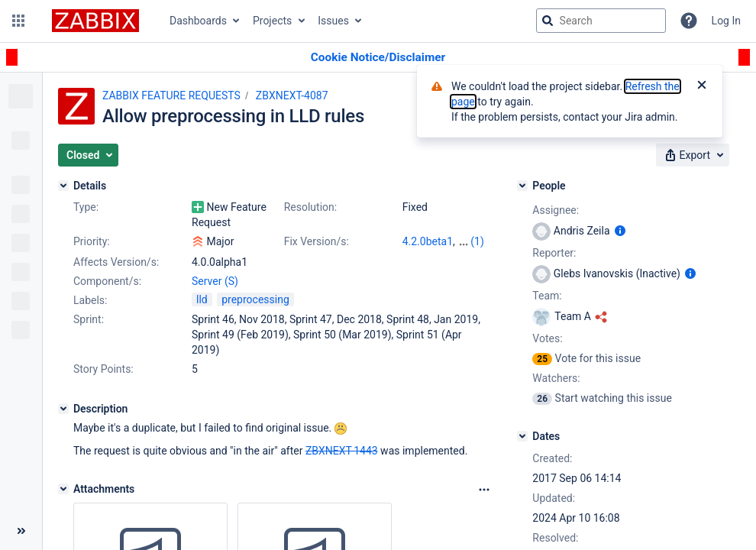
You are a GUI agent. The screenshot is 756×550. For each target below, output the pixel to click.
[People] (522, 186)
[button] (18, 21)
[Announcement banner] (378, 58)
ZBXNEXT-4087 (292, 95)
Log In (726, 21)
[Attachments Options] (484, 490)
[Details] (63, 186)
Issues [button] (333, 21)
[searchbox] (601, 21)
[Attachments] (63, 489)
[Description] (63, 409)
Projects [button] (272, 21)
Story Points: (103, 369)
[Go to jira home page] (95, 21)
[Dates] (522, 436)
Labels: (90, 300)
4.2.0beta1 (428, 241)
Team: (547, 296)
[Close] (702, 86)
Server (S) (215, 281)
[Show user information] (620, 231)
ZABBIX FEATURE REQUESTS (171, 95)
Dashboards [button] (198, 21)
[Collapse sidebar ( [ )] (21, 531)
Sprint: (89, 319)
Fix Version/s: (317, 241)
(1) (477, 241)
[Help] (689, 21)
